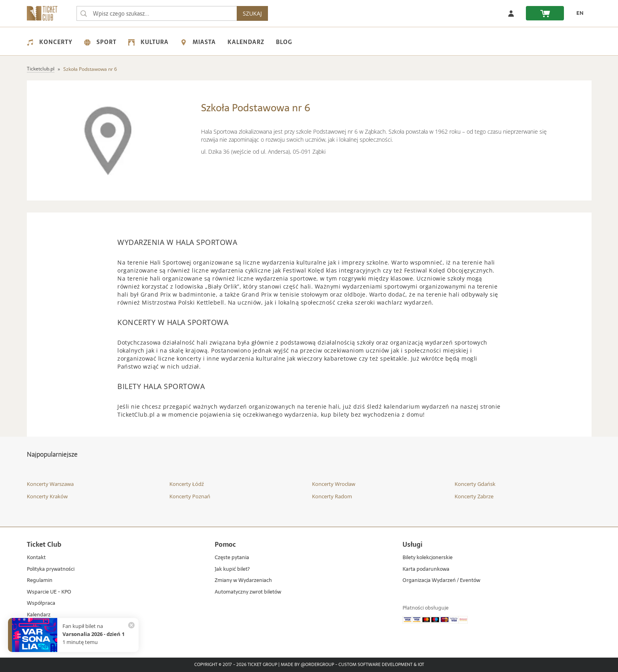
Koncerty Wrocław (334, 484)
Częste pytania (232, 558)
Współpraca (41, 603)
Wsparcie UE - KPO (49, 592)
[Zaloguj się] (511, 13)
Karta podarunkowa (426, 569)
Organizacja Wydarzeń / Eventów (441, 581)
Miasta (198, 42)
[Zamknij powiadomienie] (131, 625)
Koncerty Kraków (47, 496)
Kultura (148, 42)
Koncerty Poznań (190, 496)
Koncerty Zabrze (474, 496)
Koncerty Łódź (187, 484)
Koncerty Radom (332, 496)
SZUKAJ (252, 13)
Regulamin (40, 581)
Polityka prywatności (51, 569)
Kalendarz (246, 42)
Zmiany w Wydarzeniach (243, 581)
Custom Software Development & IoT (381, 665)
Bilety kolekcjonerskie (428, 558)
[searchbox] (157, 13)
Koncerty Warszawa (50, 484)
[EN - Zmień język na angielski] (578, 13)
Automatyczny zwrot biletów (248, 592)
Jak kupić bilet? (232, 569)
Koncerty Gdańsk (475, 484)
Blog (284, 42)
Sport (100, 42)
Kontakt (36, 558)
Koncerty (50, 42)
